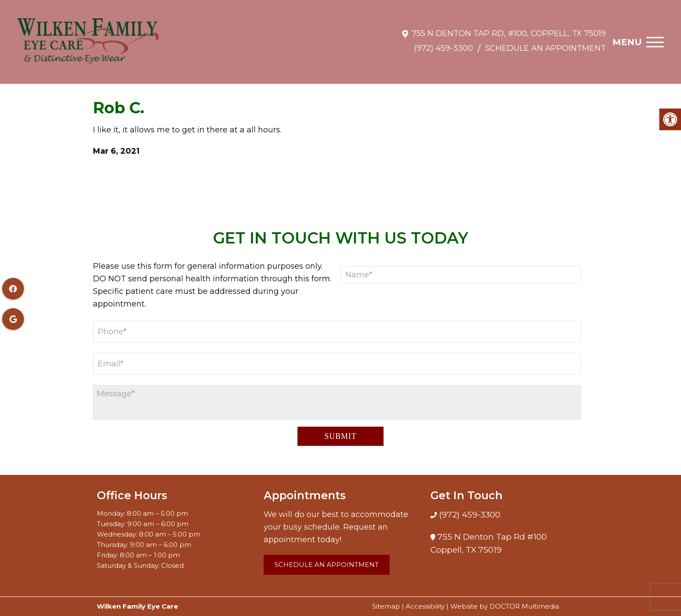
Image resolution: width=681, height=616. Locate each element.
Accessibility (425, 606)
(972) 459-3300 (443, 44)
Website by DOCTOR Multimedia (505, 606)
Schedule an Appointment (545, 44)
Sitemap (386, 606)
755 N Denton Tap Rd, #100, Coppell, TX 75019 (509, 29)
